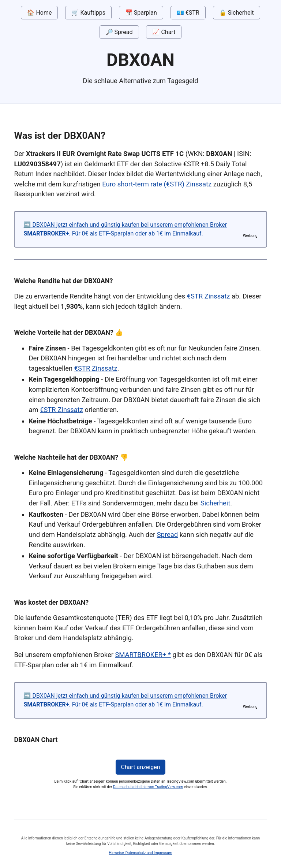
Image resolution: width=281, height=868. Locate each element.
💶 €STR (188, 13)
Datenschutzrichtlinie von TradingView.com (148, 787)
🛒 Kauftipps (88, 13)
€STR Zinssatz (209, 296)
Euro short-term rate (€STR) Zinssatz (157, 184)
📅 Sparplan (141, 13)
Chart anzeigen (141, 767)
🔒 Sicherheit (237, 13)
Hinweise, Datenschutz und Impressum (141, 853)
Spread (167, 535)
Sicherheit (216, 503)
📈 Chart (164, 32)
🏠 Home (39, 13)
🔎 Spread (119, 32)
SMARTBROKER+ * (143, 655)
